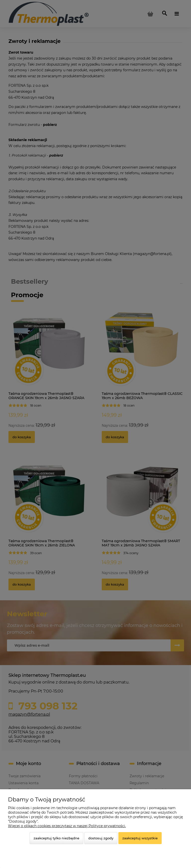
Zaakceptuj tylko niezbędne (56, 838)
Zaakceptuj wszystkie (140, 838)
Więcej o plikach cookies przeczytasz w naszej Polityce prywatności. (67, 826)
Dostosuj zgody (101, 838)
